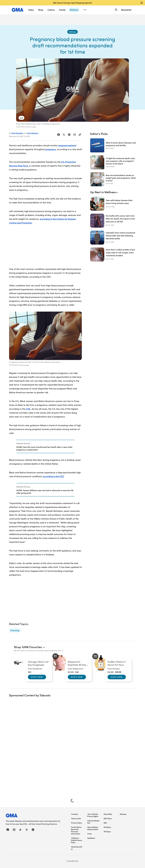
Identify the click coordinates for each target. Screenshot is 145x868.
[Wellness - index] (72, 32)
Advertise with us (77, 848)
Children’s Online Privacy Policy (77, 840)
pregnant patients (67, 145)
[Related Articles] (45, 446)
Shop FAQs (108, 814)
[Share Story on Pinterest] (69, 135)
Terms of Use (76, 818)
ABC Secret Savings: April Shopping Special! (72, 3)
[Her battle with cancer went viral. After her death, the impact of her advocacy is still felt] (113, 221)
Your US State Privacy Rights (93, 815)
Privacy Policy (77, 823)
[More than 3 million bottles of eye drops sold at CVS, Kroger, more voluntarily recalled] (113, 254)
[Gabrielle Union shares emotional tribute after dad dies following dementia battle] (113, 238)
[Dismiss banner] (142, 3)
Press (90, 834)
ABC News (108, 818)
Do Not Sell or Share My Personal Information (76, 830)
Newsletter (126, 10)
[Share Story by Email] (75, 135)
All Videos (107, 827)
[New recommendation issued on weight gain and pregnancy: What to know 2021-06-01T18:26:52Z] (113, 179)
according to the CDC (53, 476)
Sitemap (123, 814)
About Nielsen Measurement (93, 828)
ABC (105, 823)
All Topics (107, 831)
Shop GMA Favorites (28, 647)
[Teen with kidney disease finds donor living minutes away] (113, 204)
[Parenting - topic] (15, 630)
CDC (28, 409)
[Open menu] (85, 10)
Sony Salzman (33, 133)
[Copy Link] (80, 135)
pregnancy (50, 149)
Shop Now (37, 677)
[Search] (116, 10)
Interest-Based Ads (93, 822)
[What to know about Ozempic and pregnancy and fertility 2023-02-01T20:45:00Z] (113, 145)
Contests (75, 814)
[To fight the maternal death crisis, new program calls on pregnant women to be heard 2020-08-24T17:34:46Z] (113, 162)
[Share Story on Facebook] (59, 135)
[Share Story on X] (64, 135)
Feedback (91, 838)
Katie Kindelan (17, 133)
